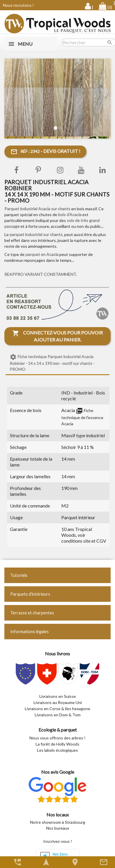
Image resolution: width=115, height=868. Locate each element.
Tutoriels (19, 575)
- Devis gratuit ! (45, 152)
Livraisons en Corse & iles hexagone (57, 709)
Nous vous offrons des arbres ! (57, 738)
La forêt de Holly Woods (57, 744)
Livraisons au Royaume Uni (58, 702)
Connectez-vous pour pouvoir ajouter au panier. (57, 336)
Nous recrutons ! (18, 5)
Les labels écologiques (57, 750)
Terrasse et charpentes (32, 613)
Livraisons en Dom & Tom (58, 715)
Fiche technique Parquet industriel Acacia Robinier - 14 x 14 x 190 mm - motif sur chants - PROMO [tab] (52, 363)
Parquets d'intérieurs (30, 594)
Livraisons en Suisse (58, 696)
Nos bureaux (58, 828)
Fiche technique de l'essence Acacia (82, 417)
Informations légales (29, 632)
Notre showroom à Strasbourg (58, 822)
